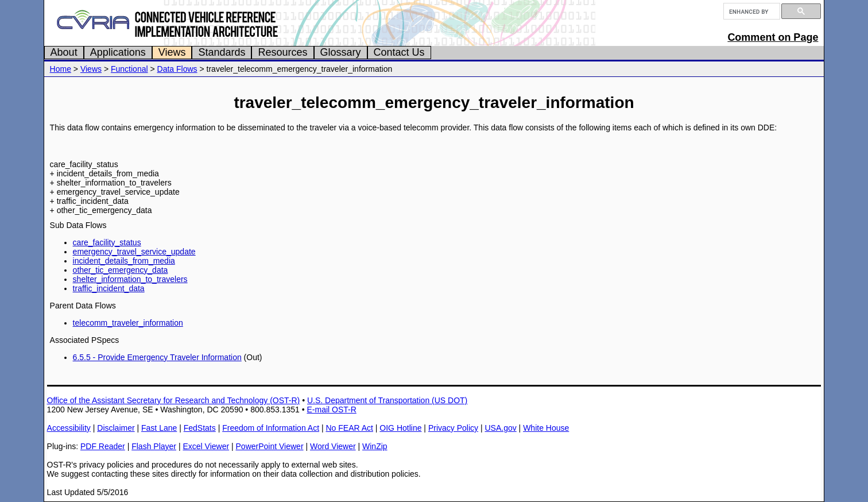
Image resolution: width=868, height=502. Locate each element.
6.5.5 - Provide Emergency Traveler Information (157, 357)
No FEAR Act (349, 428)
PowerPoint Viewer (270, 446)
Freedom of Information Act (271, 428)
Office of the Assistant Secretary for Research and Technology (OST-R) (174, 400)
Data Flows (177, 69)
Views (172, 52)
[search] (751, 11)
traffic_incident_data (109, 288)
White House (546, 428)
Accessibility (69, 428)
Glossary (341, 52)
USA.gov (500, 428)
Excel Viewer (206, 446)
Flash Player (154, 446)
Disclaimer (116, 428)
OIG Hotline (400, 428)
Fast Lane (159, 428)
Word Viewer (333, 446)
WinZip (375, 446)
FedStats (200, 428)
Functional (129, 69)
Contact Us (399, 52)
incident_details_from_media (124, 261)
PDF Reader (103, 446)
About (64, 52)
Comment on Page (773, 37)
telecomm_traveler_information (128, 323)
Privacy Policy (453, 428)
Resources (282, 52)
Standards (222, 52)
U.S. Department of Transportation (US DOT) (387, 400)
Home (61, 69)
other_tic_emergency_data (121, 270)
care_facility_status (107, 242)
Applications (118, 52)
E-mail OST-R (331, 410)
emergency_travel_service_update (134, 252)
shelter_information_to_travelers (130, 279)
